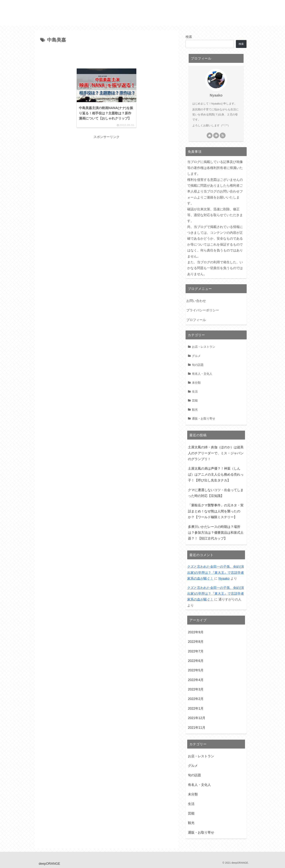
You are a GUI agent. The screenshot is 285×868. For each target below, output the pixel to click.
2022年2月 (196, 699)
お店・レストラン (204, 347)
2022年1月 (196, 708)
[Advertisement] (107, 54)
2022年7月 (196, 651)
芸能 (195, 400)
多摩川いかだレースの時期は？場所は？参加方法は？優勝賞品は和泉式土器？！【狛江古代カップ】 (216, 533)
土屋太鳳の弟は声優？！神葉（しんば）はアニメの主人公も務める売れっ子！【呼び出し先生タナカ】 (216, 474)
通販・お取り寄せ (204, 418)
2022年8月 (196, 642)
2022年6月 (196, 661)
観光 (195, 410)
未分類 (196, 383)
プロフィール (196, 320)
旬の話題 (198, 365)
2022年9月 (196, 632)
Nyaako (216, 95)
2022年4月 (196, 680)
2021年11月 (197, 728)
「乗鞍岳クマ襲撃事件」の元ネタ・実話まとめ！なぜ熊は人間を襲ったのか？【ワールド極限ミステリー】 (216, 511)
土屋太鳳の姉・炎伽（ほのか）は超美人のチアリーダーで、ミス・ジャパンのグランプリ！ (216, 453)
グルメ (196, 356)
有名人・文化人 (202, 374)
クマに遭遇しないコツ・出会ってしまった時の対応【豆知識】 (216, 493)
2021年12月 (197, 718)
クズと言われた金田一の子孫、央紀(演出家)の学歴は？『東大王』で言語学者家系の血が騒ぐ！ (216, 573)
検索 (189, 37)
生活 (195, 391)
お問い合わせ (196, 301)
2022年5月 (196, 670)
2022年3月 (196, 689)
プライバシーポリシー (203, 310)
